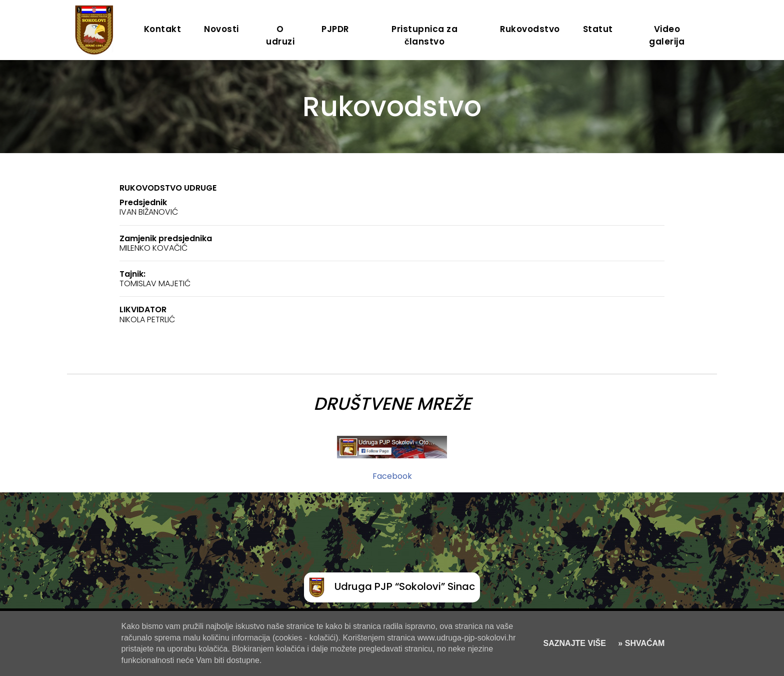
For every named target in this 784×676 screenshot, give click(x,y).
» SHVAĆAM (640, 643)
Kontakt (163, 29)
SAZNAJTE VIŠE (575, 643)
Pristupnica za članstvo (424, 35)
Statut (598, 29)
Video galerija (667, 35)
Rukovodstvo (530, 29)
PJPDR (335, 29)
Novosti (221, 29)
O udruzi (280, 35)
